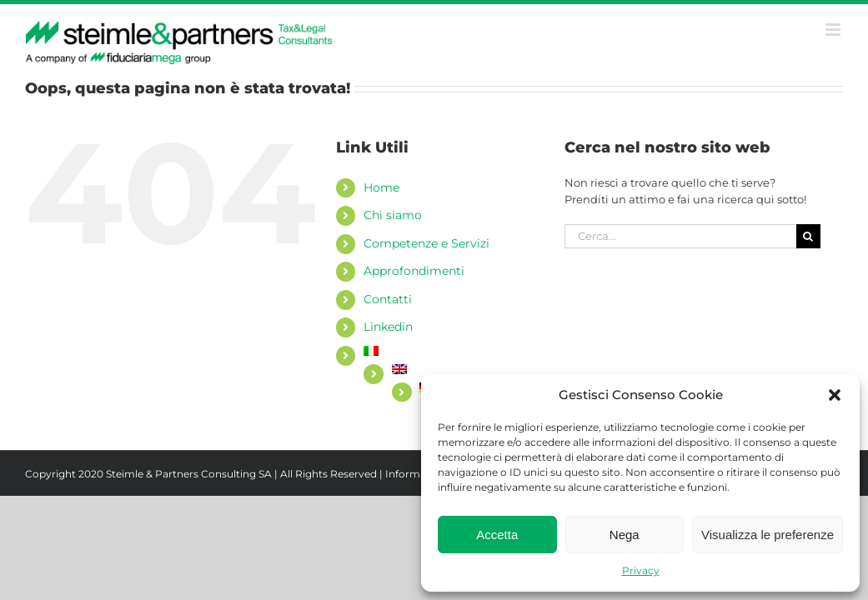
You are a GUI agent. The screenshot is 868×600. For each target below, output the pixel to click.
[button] (835, 395)
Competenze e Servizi (426, 243)
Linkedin (388, 327)
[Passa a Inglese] (466, 369)
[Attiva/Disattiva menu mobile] (834, 30)
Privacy (641, 570)
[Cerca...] (680, 236)
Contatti (388, 299)
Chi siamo (393, 215)
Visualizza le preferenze (768, 535)
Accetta (497, 535)
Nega (625, 535)
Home (381, 187)
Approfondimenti (414, 271)
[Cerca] (808, 236)
